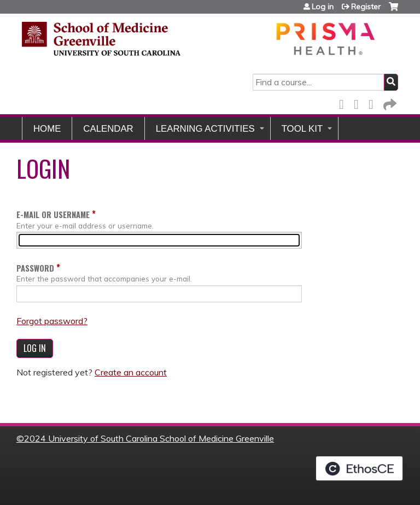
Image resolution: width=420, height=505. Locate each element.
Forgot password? (52, 321)
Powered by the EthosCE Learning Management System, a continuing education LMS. (359, 468)
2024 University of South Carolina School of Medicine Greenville (149, 438)
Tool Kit (302, 129)
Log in (323, 7)
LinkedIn (374, 102)
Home (47, 129)
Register (366, 7)
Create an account (131, 372)
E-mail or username (53, 215)
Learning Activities (205, 129)
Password (35, 268)
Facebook (345, 102)
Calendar (108, 129)
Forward (389, 102)
